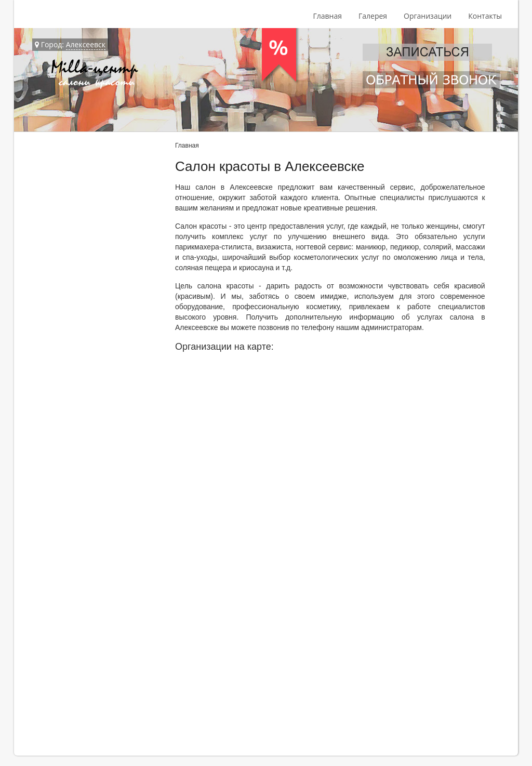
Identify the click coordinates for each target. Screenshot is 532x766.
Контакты (485, 16)
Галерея (373, 16)
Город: (70, 45)
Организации (428, 16)
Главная (327, 16)
